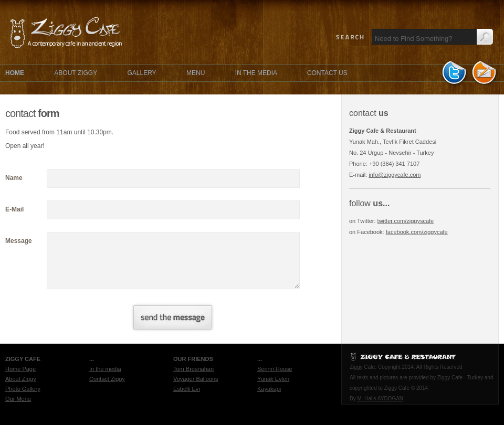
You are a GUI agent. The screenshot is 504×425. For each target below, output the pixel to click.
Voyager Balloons (196, 379)
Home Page (20, 369)
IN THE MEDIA (257, 73)
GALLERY (141, 73)
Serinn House (275, 369)
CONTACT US (327, 73)
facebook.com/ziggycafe (417, 232)
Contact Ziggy (107, 379)
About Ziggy (21, 379)
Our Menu (18, 399)
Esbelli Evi (187, 389)
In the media (105, 369)
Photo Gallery (23, 389)
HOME (15, 73)
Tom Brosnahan (193, 369)
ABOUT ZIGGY (76, 73)
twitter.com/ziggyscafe (406, 221)
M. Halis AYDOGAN (380, 399)
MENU (196, 73)
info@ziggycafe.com (395, 175)
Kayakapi (269, 389)
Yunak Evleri (273, 379)
